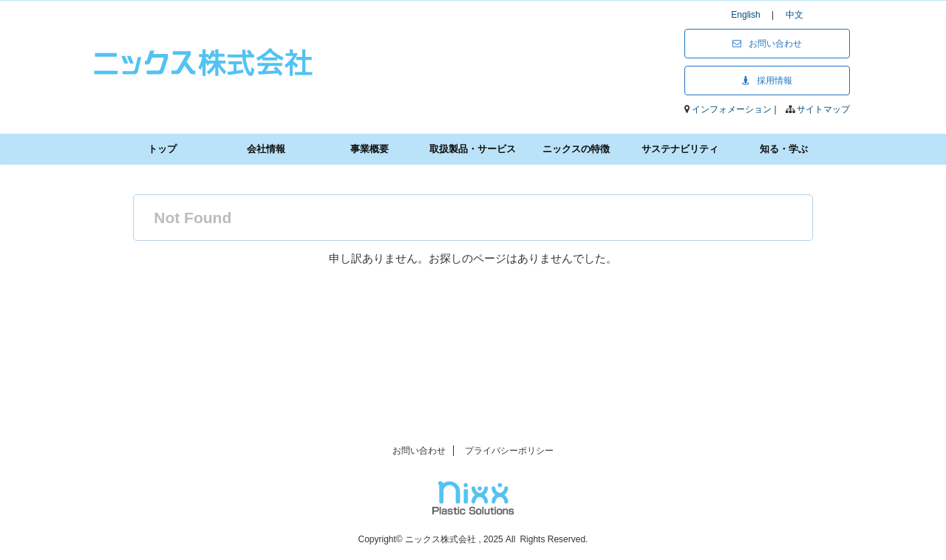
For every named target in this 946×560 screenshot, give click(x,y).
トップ (162, 149)
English (750, 15)
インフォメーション (733, 109)
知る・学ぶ (784, 149)
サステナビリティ (680, 149)
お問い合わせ (767, 44)
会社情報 (266, 149)
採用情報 (767, 81)
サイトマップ (823, 109)
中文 (794, 15)
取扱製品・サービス (473, 149)
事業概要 (370, 149)
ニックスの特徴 (576, 149)
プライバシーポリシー (509, 451)
